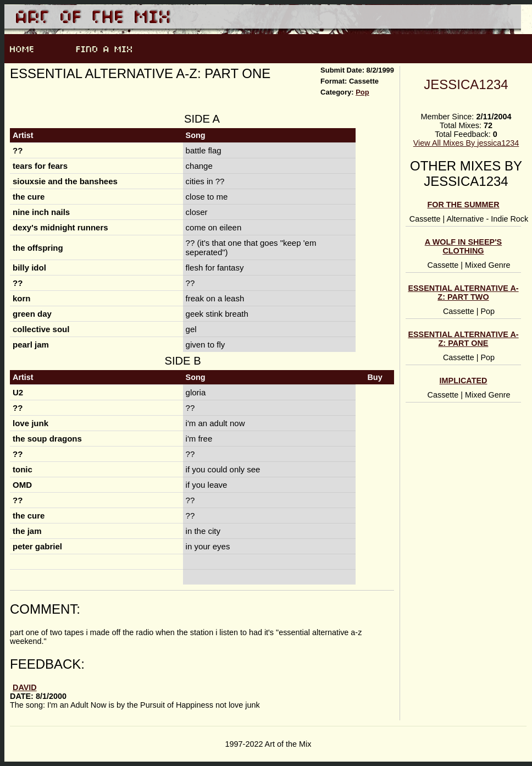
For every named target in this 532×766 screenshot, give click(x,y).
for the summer (463, 205)
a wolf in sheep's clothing (463, 246)
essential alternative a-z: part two (463, 293)
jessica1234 (466, 84)
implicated (464, 381)
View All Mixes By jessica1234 (466, 143)
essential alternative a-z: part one (463, 339)
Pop (362, 92)
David (25, 687)
